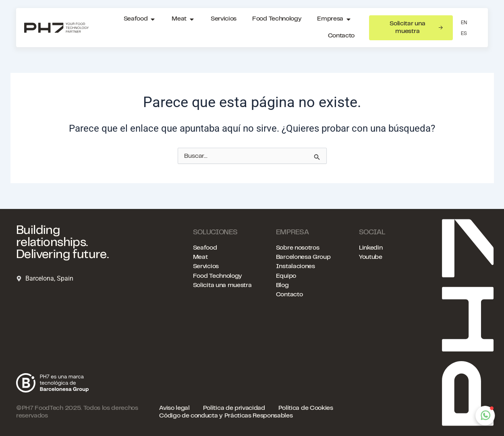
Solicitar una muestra (416, 28)
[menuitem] (464, 23)
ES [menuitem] (464, 34)
